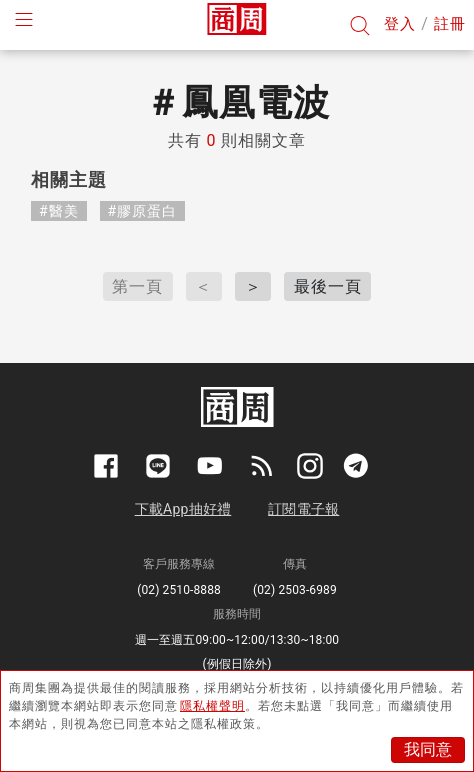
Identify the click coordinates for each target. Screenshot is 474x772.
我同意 (428, 749)
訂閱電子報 (303, 509)
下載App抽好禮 (183, 509)
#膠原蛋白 (143, 211)
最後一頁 (328, 286)
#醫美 (59, 211)
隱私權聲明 (212, 706)
